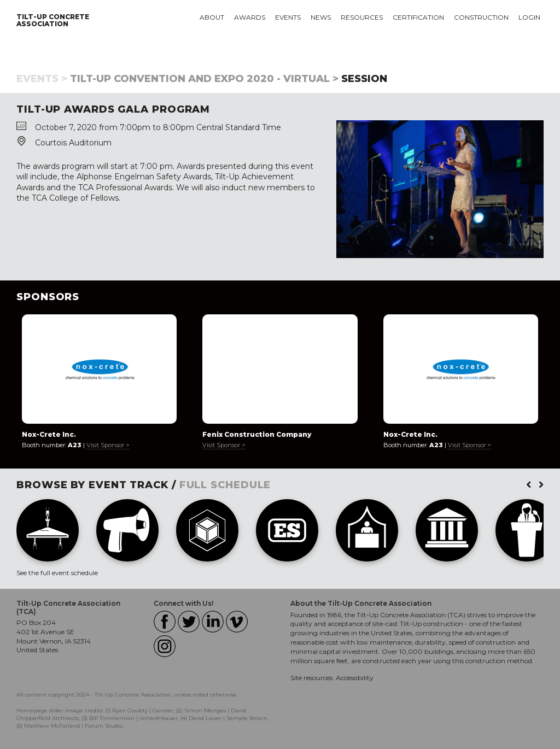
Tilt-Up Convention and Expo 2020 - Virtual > (204, 79)
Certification (418, 17)
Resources (362, 17)
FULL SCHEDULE (225, 485)
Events (288, 17)
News (321, 17)
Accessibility (355, 678)
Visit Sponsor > (108, 445)
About (212, 17)
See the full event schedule (57, 573)
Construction (481, 17)
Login (529, 17)
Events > (42, 79)
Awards (250, 17)
